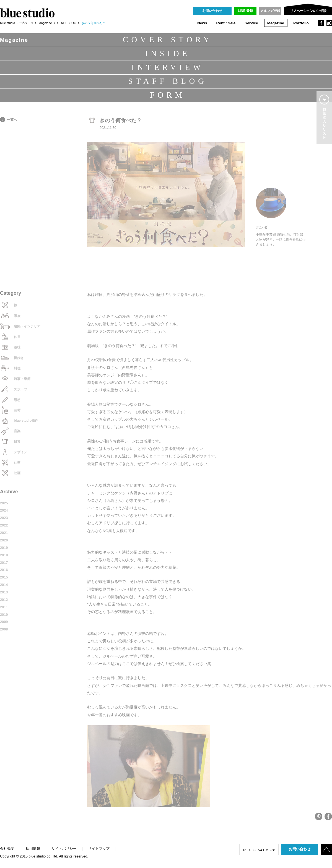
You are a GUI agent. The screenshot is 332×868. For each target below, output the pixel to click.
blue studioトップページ (17, 23)
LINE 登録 (246, 11)
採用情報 (33, 849)
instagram (329, 23)
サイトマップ (99, 849)
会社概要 (7, 849)
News (202, 23)
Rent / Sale (226, 23)
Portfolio (301, 23)
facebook (321, 23)
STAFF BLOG (67, 23)
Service (251, 23)
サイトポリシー (64, 849)
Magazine (276, 23)
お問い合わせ (212, 11)
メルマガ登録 (270, 11)
